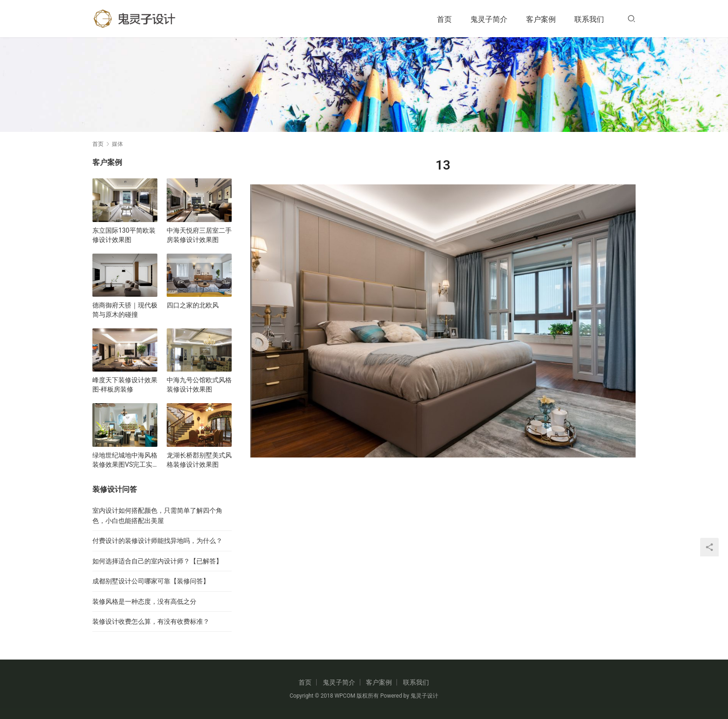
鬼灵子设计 (424, 696)
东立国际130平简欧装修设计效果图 (124, 235)
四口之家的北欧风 (193, 305)
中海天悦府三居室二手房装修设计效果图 (199, 235)
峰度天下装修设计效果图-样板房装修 (125, 385)
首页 (444, 19)
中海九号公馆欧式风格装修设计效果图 (199, 385)
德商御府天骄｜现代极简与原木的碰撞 (125, 310)
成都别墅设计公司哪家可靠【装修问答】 (151, 581)
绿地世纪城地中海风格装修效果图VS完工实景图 (125, 460)
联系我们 (589, 19)
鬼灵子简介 (489, 19)
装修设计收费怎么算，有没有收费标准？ (151, 621)
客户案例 (541, 19)
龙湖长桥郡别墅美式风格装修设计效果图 (199, 460)
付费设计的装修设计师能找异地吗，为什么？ (157, 541)
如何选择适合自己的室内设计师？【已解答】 (157, 561)
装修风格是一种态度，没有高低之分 (144, 601)
